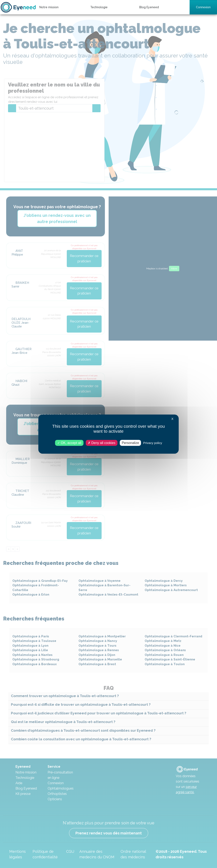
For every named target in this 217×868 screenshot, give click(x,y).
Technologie (99, 7)
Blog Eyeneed (149, 7)
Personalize (130, 443)
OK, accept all (69, 443)
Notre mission (49, 7)
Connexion (203, 7)
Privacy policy (153, 443)
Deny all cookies (102, 443)
